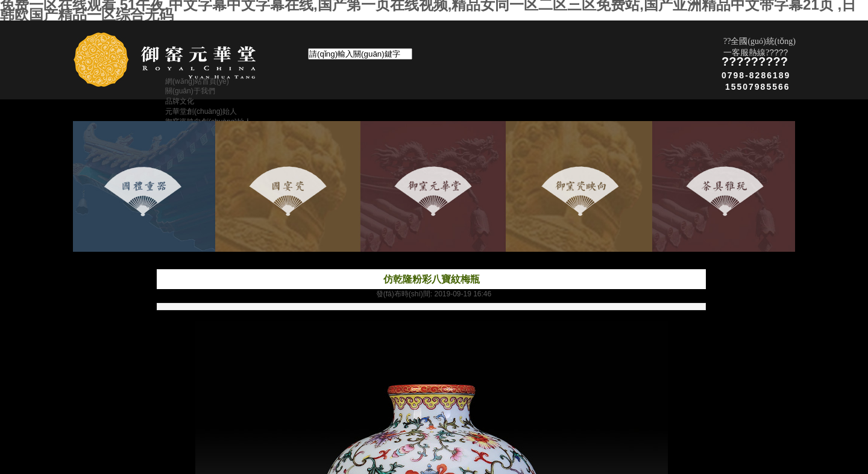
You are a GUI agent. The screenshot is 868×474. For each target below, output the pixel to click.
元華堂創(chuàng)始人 (201, 111)
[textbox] (360, 54)
